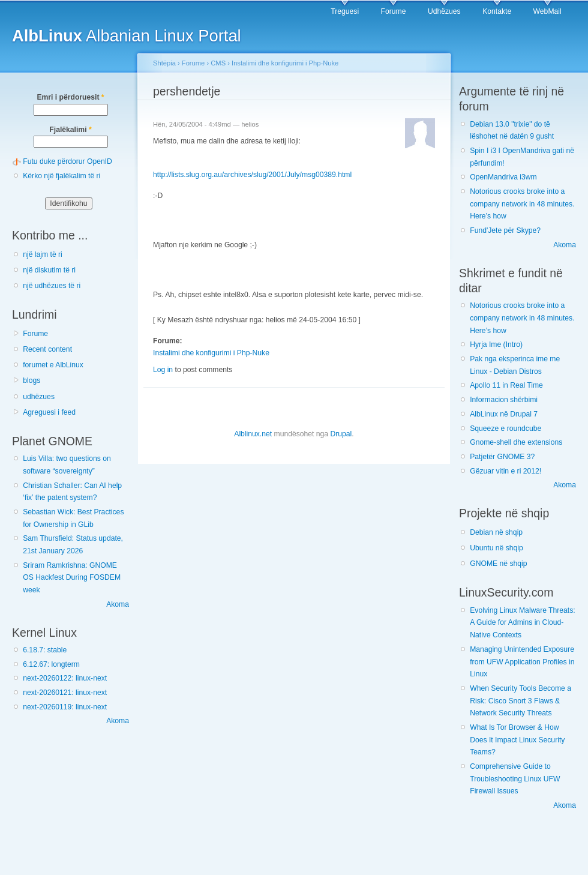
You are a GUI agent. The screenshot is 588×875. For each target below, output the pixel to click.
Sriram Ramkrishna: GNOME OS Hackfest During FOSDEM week (72, 578)
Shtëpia (164, 63)
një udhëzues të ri (52, 286)
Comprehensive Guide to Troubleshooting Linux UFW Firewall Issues (515, 779)
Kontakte (497, 11)
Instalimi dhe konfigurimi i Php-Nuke (285, 63)
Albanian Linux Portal (127, 36)
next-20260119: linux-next (65, 707)
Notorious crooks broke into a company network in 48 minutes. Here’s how (522, 204)
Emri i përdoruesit (70, 97)
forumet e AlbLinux (53, 365)
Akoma (118, 604)
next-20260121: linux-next (65, 693)
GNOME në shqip (498, 564)
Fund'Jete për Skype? (505, 230)
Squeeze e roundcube (505, 428)
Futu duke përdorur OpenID (67, 161)
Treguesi (345, 11)
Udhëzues (444, 11)
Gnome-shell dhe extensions (516, 442)
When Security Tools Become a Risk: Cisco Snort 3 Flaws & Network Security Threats (520, 701)
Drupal (341, 434)
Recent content (47, 349)
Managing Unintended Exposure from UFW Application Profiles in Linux (522, 662)
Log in (163, 370)
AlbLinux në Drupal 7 (504, 414)
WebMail (547, 11)
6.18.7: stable (45, 650)
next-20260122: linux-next (65, 678)
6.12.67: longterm (51, 664)
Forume (394, 11)
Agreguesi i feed (49, 412)
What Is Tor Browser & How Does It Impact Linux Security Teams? (517, 740)
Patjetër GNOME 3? (502, 457)
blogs (31, 380)
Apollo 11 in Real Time (506, 385)
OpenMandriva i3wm (503, 177)
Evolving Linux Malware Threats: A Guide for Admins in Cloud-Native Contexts (522, 623)
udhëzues (39, 397)
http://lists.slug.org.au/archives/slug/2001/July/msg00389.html (252, 175)
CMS (218, 63)
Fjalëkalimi (70, 130)
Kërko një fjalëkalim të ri (61, 176)
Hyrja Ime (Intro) (496, 344)
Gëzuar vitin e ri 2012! (505, 471)
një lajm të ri (43, 254)
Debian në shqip (496, 532)
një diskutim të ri (49, 270)
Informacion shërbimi (504, 400)
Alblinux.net (253, 434)
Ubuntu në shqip (496, 548)
